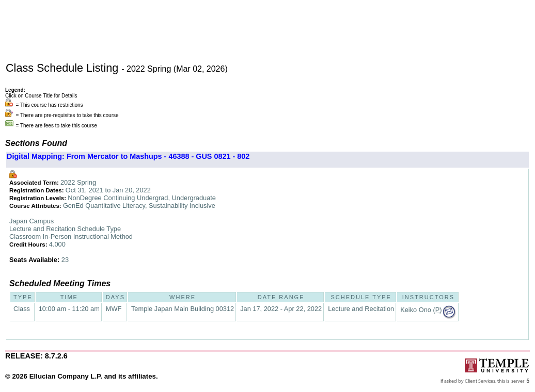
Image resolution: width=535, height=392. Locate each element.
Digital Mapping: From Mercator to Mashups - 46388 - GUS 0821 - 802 (128, 156)
